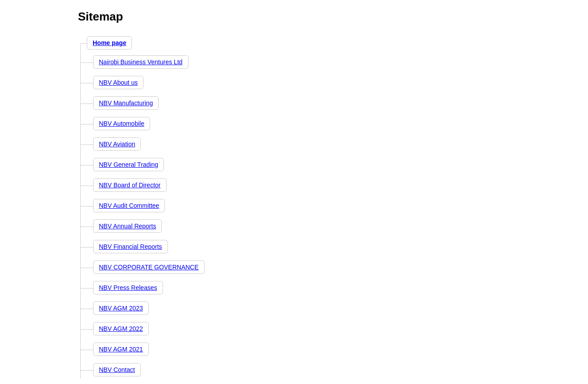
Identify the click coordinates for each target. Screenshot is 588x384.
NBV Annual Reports (127, 226)
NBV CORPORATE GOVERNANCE (149, 267)
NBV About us (118, 83)
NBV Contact (117, 370)
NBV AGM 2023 (121, 308)
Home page (109, 43)
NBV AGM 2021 (121, 349)
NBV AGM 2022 (121, 329)
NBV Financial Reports (131, 247)
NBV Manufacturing (126, 103)
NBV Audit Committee (129, 206)
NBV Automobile (122, 124)
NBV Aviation (117, 144)
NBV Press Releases (128, 288)
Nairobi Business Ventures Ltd (141, 62)
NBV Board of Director (130, 185)
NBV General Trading (129, 165)
